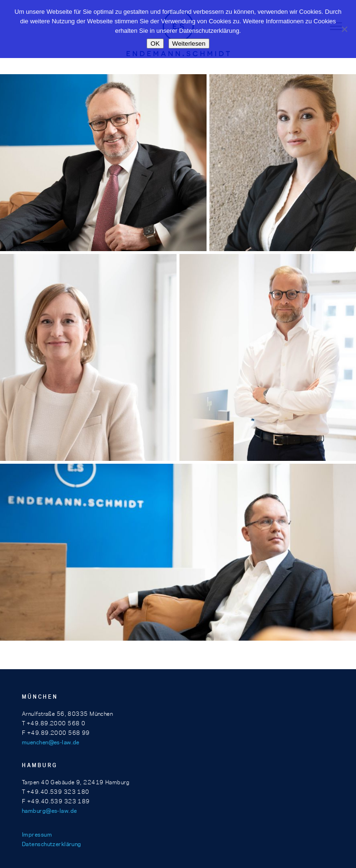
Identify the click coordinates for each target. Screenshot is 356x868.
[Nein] (344, 29)
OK (155, 44)
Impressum (37, 834)
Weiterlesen (189, 44)
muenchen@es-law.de (51, 742)
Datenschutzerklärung (52, 844)
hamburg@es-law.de (49, 811)
